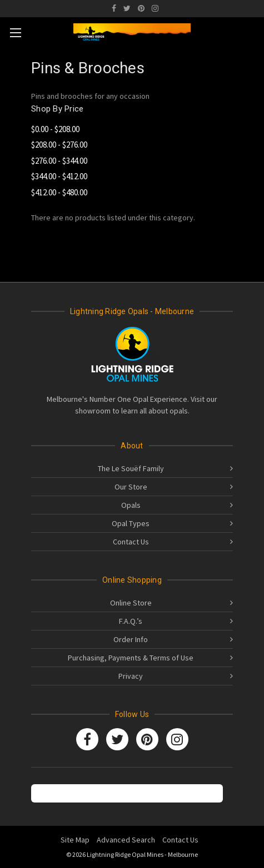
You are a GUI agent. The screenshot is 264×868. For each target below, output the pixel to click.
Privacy (131, 676)
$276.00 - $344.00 (59, 161)
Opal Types (131, 523)
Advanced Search (126, 840)
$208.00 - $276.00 (59, 145)
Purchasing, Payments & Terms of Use (131, 658)
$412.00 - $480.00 (59, 192)
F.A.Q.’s (131, 621)
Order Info (131, 639)
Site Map (75, 840)
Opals (131, 505)
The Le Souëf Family (131, 468)
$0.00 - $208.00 (55, 129)
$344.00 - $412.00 (59, 176)
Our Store (131, 487)
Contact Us (131, 542)
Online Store (131, 603)
